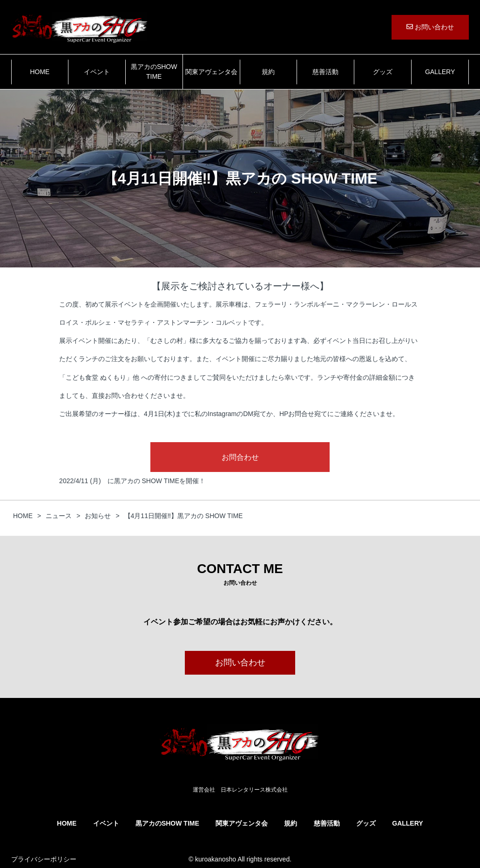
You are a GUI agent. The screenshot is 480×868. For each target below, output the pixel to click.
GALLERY (440, 72)
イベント (97, 72)
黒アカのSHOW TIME (154, 72)
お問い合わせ (430, 27)
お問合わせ (240, 457)
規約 (268, 72)
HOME (40, 72)
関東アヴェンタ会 (211, 72)
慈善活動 (325, 72)
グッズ (383, 72)
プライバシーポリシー (44, 859)
